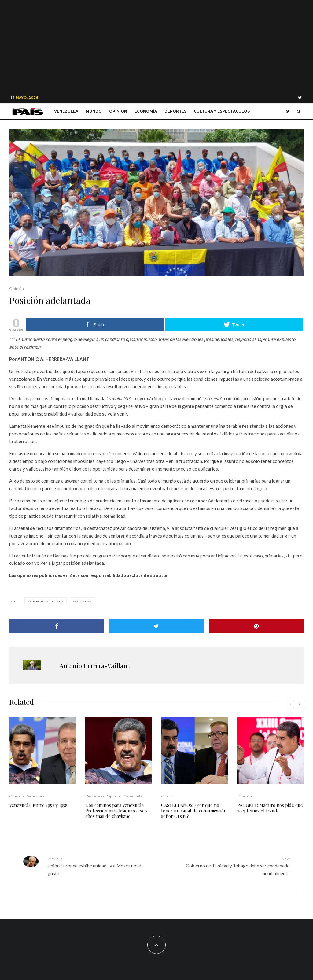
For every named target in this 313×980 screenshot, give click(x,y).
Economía (146, 111)
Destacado (94, 796)
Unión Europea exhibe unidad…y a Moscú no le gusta (100, 866)
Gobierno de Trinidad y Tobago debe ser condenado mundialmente (238, 866)
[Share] (57, 626)
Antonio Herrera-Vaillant (94, 666)
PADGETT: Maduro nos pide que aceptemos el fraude (270, 808)
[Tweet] (156, 626)
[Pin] (256, 626)
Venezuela (66, 111)
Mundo (94, 111)
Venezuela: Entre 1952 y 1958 (38, 805)
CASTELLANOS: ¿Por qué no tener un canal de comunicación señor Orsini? (194, 811)
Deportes (175, 111)
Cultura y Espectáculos (222, 111)
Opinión (118, 111)
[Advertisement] (156, 46)
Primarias (83, 601)
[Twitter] (300, 98)
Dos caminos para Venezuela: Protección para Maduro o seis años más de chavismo (116, 811)
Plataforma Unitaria (46, 601)
